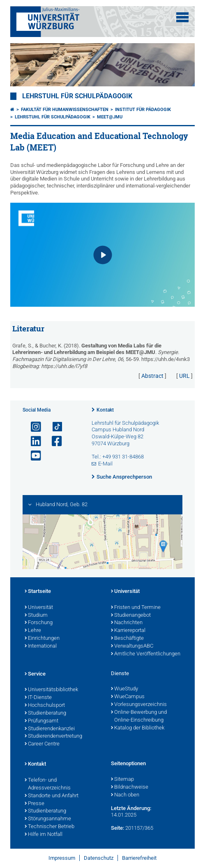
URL (184, 376)
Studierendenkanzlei (50, 729)
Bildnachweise (130, 787)
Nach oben (125, 795)
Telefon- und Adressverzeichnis (48, 784)
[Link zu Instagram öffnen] (32, 427)
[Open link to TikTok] (53, 427)
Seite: (117, 828)
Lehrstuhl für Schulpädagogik (77, 96)
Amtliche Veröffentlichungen (146, 654)
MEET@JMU (110, 117)
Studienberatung (45, 713)
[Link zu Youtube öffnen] (32, 456)
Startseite (38, 592)
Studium (36, 616)
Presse (35, 804)
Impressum (62, 858)
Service (35, 674)
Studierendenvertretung (53, 736)
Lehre (33, 631)
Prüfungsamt (41, 721)
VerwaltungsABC (132, 646)
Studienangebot (131, 616)
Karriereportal (128, 631)
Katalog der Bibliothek (138, 728)
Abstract (152, 376)
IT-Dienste (38, 698)
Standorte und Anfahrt (52, 796)
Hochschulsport (45, 706)
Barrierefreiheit (139, 858)
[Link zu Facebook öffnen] (53, 441)
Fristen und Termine (136, 608)
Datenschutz (99, 858)
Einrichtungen (42, 639)
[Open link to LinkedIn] (32, 441)
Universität (39, 608)
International (41, 646)
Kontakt (105, 410)
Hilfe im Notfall (44, 835)
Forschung (39, 623)
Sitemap (122, 780)
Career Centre (42, 744)
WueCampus (128, 697)
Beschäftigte (127, 639)
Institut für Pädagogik (143, 110)
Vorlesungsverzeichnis (139, 705)
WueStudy (124, 689)
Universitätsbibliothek (51, 690)
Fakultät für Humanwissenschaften (65, 110)
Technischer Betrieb (50, 827)
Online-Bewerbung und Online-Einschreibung (139, 716)
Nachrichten (127, 623)
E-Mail (105, 464)
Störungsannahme (48, 819)
